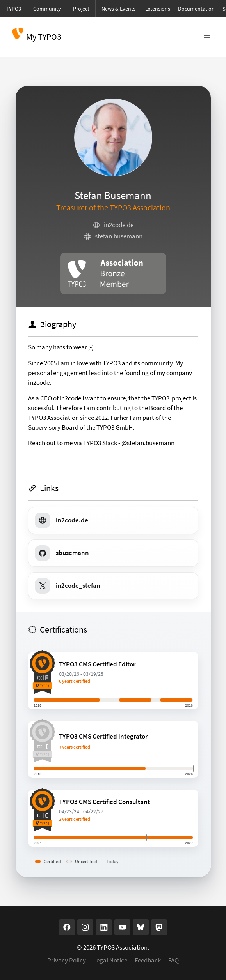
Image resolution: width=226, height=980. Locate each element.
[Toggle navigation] (207, 37)
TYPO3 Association (122, 947)
